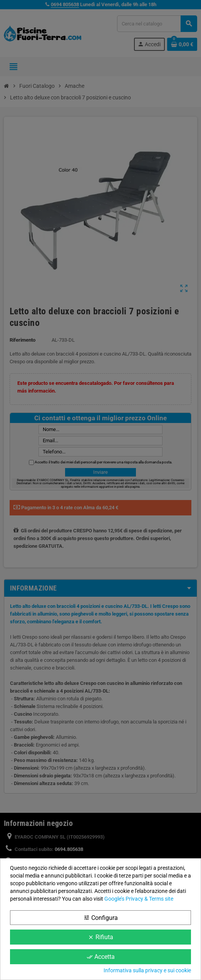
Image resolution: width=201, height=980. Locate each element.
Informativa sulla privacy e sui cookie (147, 970)
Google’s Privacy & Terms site (139, 899)
